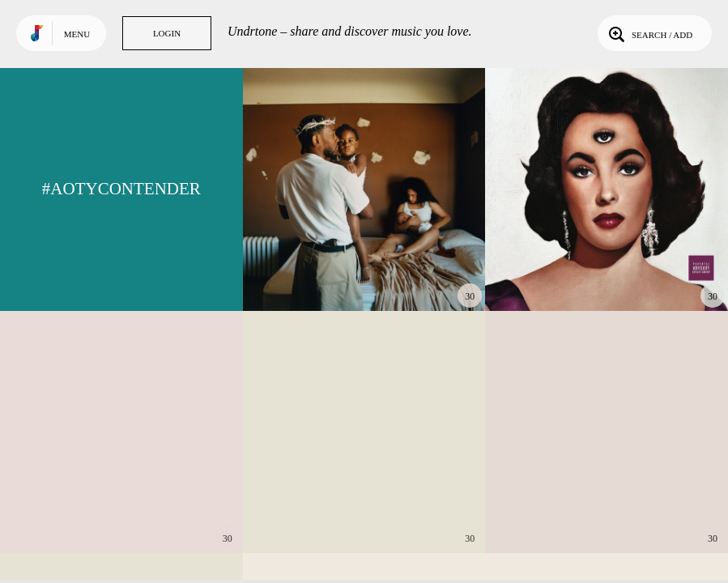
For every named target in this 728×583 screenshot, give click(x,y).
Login (167, 33)
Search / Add (649, 33)
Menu (77, 34)
